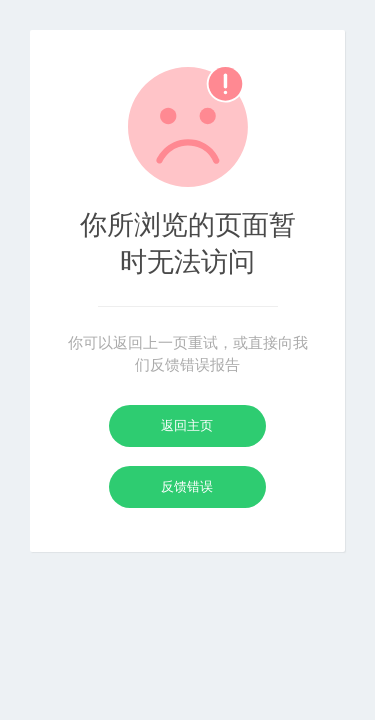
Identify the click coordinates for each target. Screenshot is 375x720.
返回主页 (187, 425)
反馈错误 (187, 486)
